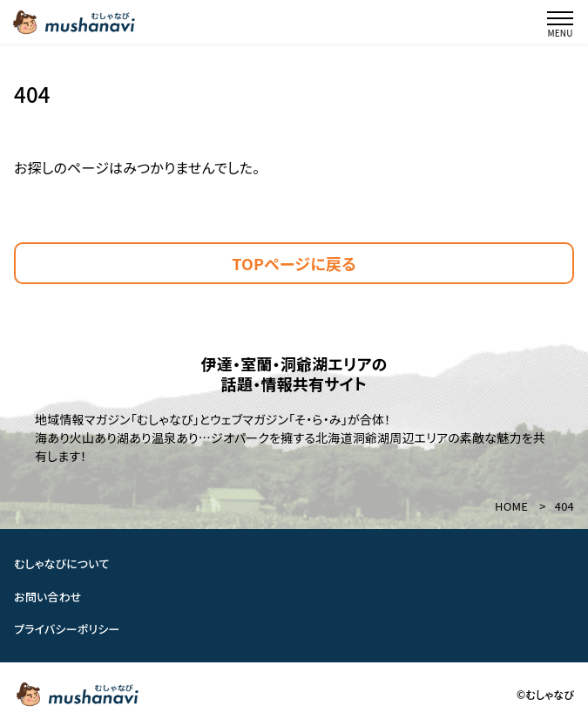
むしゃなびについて (62, 563)
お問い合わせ (48, 597)
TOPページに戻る (294, 263)
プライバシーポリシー (67, 629)
